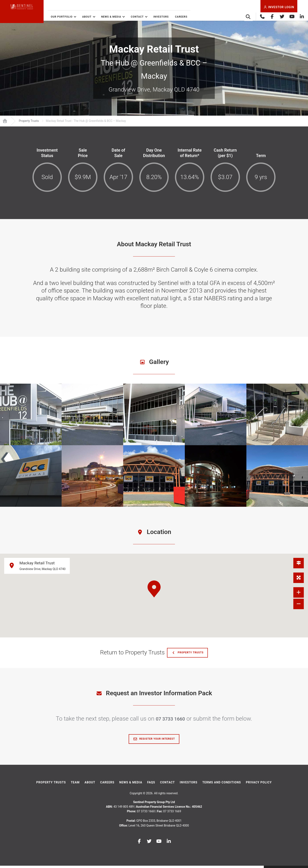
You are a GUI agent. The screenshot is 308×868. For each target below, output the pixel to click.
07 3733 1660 (170, 721)
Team (75, 785)
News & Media (131, 17)
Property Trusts (190, 655)
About (106, 17)
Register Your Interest (154, 741)
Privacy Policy (259, 785)
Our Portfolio (81, 17)
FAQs (151, 785)
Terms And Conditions (222, 785)
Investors (180, 17)
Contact (157, 17)
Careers (201, 17)
